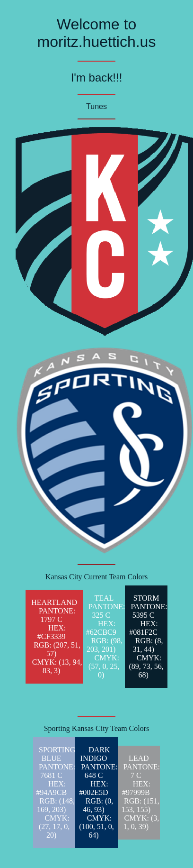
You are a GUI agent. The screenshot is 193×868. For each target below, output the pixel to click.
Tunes (96, 106)
